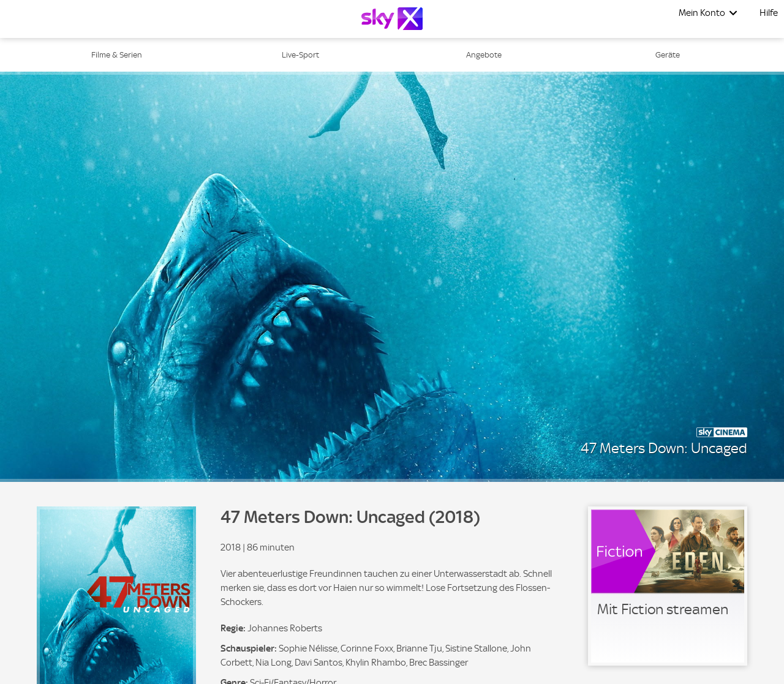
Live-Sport (300, 55)
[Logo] (392, 19)
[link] (668, 586)
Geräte (668, 55)
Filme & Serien (117, 55)
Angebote (484, 55)
